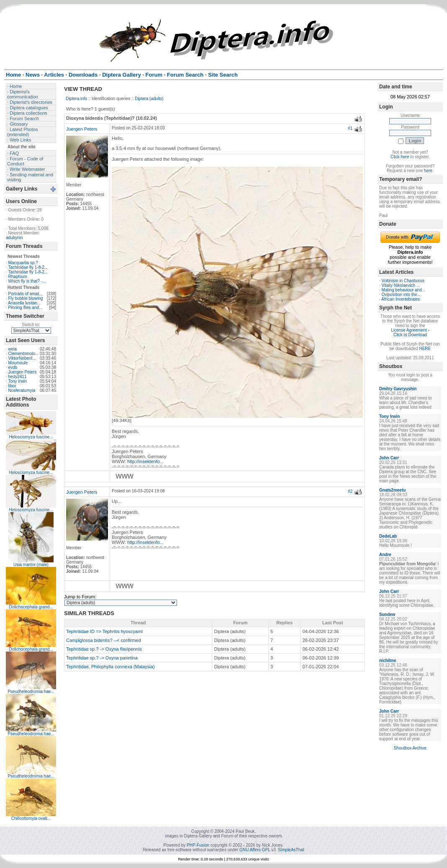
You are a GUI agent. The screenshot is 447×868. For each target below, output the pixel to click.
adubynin (14, 238)
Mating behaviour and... (404, 290)
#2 (350, 491)
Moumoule (18, 363)
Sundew (387, 614)
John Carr (389, 458)
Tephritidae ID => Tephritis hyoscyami (104, 631)
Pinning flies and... (26, 308)
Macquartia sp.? (23, 263)
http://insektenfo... (145, 461)
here (428, 171)
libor (12, 386)
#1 (350, 128)
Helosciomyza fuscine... (31, 437)
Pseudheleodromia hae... (31, 692)
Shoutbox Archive (410, 748)
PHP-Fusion (198, 845)
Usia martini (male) (31, 565)
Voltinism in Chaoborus (403, 281)
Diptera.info (76, 99)
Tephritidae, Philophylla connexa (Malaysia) (110, 667)
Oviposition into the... (401, 295)
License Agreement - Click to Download (410, 332)
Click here (400, 157)
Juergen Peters (23, 372)
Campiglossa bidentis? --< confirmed (104, 640)
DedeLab (388, 536)
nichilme (388, 661)
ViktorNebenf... (22, 358)
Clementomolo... (24, 354)
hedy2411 (18, 377)
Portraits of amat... (26, 294)
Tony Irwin (17, 381)
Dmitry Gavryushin (398, 389)
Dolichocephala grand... (31, 607)
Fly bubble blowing (26, 298)
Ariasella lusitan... (24, 303)
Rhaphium (18, 277)
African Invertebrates (401, 299)
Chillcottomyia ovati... (31, 818)
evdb (13, 367)
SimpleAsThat (291, 850)
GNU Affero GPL (255, 850)
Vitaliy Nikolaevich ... (401, 285)
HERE (425, 349)
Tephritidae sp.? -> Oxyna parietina (102, 658)
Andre (385, 555)
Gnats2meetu (392, 490)
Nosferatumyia (22, 390)
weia (13, 349)
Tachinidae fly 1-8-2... (28, 267)
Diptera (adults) (149, 99)
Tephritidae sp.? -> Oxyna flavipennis (104, 649)
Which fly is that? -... (27, 281)
